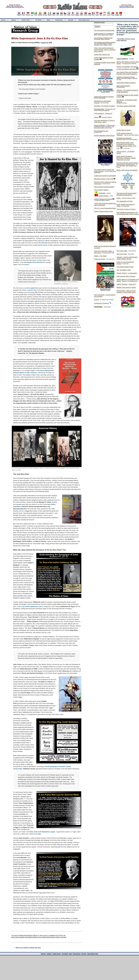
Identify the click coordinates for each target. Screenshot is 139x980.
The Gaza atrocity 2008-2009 (126, 106)
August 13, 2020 (47, 43)
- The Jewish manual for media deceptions (127, 91)
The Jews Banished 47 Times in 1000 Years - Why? (104, 121)
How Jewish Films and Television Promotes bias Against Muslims (127, 73)
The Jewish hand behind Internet (105, 42)
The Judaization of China (125, 201)
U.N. (125, 189)
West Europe (124, 185)
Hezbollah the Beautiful (124, 138)
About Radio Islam (84, 20)
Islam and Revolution (123, 86)
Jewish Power (26, 20)
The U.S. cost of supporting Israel (105, 208)
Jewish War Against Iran (102, 54)
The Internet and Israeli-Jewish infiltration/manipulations (127, 194)
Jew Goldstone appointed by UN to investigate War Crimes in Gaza (128, 213)
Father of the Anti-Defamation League (42, 832)
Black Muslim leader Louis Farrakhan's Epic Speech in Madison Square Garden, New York (126, 145)
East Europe (132, 185)
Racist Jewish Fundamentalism (104, 187)
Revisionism (59, 20)
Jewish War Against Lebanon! (126, 83)
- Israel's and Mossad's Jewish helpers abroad (127, 258)
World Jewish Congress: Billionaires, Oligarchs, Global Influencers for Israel (126, 158)
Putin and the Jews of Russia (126, 276)
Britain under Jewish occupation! (127, 170)
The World (38, 20)
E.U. (132, 189)
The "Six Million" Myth (124, 270)
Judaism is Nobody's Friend (125, 77)
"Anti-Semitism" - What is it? (103, 113)
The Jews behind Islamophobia (104, 30)
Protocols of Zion (100, 259)
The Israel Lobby (122, 251)
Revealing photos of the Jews (104, 179)
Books (119, 198)
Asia (132, 186)
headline (74, 223)
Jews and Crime (122, 254)
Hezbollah (102, 193)
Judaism (14, 20)
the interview (43, 243)
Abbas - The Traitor (100, 256)
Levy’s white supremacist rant (31, 606)
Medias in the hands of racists (126, 287)
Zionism (3, 20)
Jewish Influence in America (103, 199)
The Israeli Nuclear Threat (125, 267)
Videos (96, 117)
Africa (132, 187)
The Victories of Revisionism (103, 38)
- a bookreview (127, 273)
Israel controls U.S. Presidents (104, 34)
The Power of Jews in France (126, 209)
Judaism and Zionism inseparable (105, 176)
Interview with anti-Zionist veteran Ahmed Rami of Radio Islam (127, 164)
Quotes (96, 300)
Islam (48, 20)
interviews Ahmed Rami (104, 136)
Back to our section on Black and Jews (28, 947)
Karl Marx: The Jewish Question (104, 106)
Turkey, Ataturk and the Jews (103, 211)
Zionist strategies (100, 125)
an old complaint (30, 288)
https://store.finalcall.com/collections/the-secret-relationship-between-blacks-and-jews (39, 937)
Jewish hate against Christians (104, 97)
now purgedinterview (33, 262)
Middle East (125, 187)
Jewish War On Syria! (124, 130)
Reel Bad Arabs (99, 109)
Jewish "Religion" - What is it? (126, 284)
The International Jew (101, 131)
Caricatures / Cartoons (101, 303)
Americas (125, 186)
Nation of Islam (104, 196)
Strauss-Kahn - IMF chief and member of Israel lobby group (126, 291)
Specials (71, 20)
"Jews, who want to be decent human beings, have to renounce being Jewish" (105, 50)
